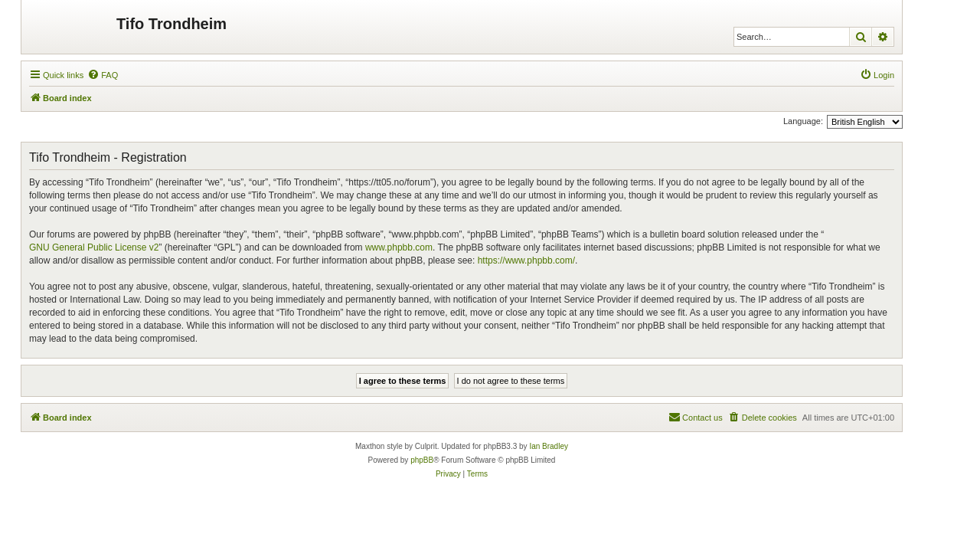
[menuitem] (103, 75)
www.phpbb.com (399, 247)
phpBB (422, 460)
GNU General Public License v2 (94, 247)
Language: (803, 121)
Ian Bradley (549, 446)
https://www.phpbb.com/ (526, 260)
